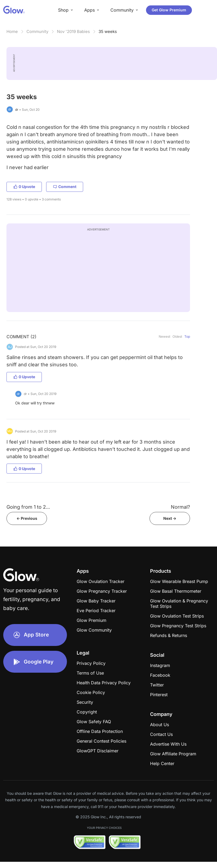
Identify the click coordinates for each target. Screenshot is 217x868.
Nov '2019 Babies (73, 31)
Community (37, 31)
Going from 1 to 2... (28, 507)
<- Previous (27, 518)
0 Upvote (24, 187)
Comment (65, 187)
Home (12, 31)
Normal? (180, 507)
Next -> (170, 518)
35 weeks (108, 31)
